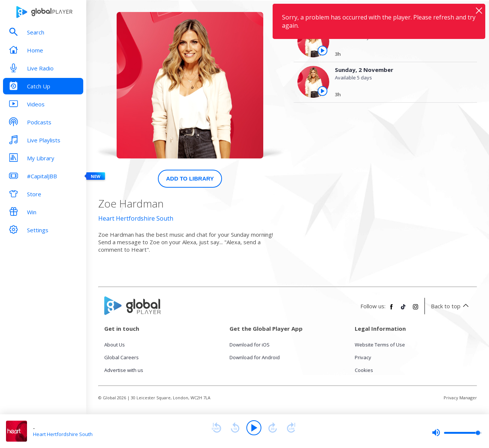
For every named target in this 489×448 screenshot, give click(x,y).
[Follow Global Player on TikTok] (403, 310)
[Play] (254, 428)
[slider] (457, 433)
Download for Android (255, 357)
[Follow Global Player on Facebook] (391, 310)
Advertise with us (124, 370)
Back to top (451, 306)
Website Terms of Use (380, 345)
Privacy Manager (460, 398)
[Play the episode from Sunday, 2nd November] (322, 91)
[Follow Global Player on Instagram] (415, 310)
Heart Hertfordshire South (136, 218)
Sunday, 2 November (364, 70)
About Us (115, 345)
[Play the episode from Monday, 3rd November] (322, 51)
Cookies (364, 370)
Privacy (363, 357)
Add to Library (190, 178)
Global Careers (121, 357)
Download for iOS (250, 345)
